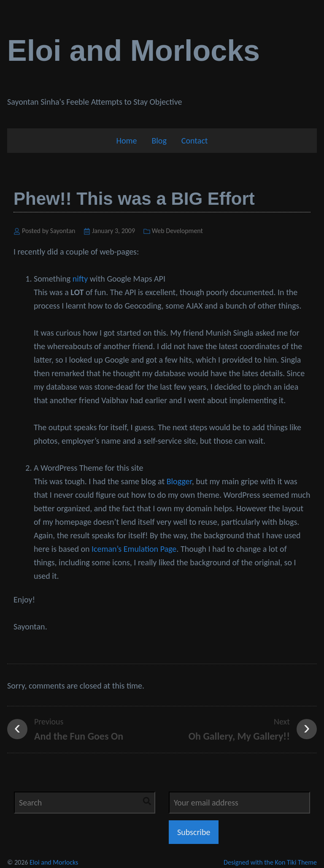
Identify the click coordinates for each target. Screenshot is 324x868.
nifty (80, 279)
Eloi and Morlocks (134, 51)
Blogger (179, 481)
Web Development (177, 231)
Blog (159, 141)
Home (126, 141)
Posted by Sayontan (49, 231)
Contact (195, 141)
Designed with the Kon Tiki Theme (270, 862)
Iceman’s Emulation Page (134, 549)
